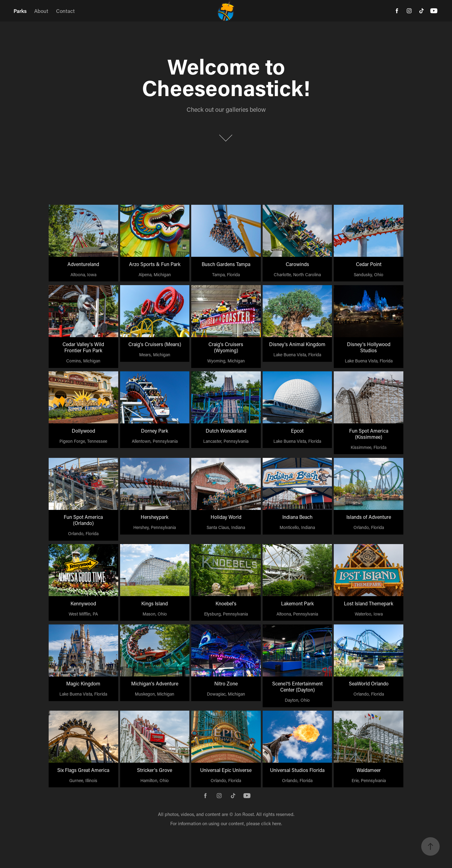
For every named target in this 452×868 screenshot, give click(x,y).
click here (271, 823)
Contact (65, 11)
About (41, 11)
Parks (20, 11)
